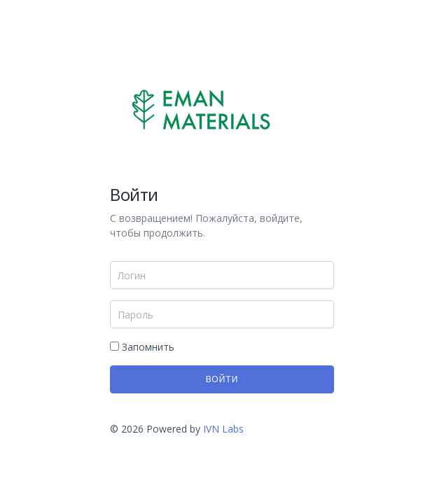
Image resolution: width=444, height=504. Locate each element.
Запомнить (142, 347)
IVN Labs (222, 429)
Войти (222, 379)
